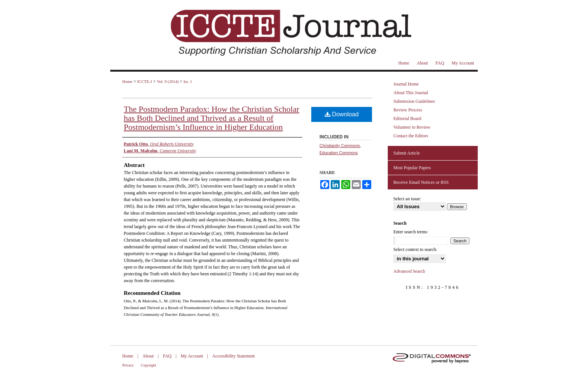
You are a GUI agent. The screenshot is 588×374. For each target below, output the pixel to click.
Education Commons (339, 153)
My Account (192, 356)
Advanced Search (409, 271)
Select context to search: (415, 249)
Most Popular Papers (412, 168)
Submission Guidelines (414, 101)
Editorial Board (407, 119)
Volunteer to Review (412, 127)
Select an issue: (407, 199)
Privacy (128, 365)
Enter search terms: (411, 232)
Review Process (408, 110)
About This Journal (411, 93)
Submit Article (406, 153)
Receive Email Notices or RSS (421, 182)
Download (342, 114)
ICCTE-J (145, 81)
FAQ (167, 356)
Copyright (149, 365)
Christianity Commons (340, 146)
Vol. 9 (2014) (168, 81)
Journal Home (406, 84)
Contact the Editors (411, 136)
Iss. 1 (188, 81)
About (148, 356)
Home (127, 81)
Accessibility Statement (234, 356)
